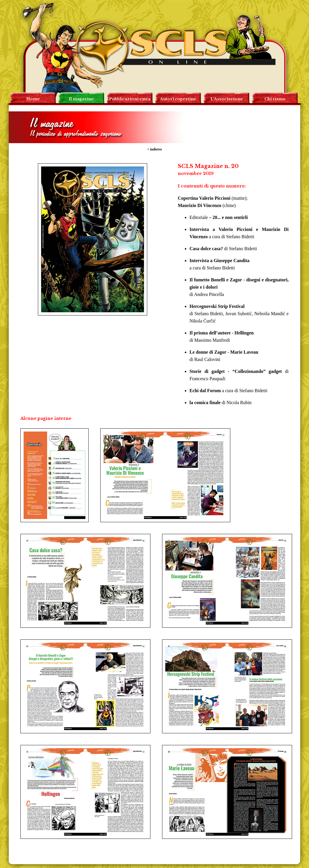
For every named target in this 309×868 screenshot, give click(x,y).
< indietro (154, 149)
